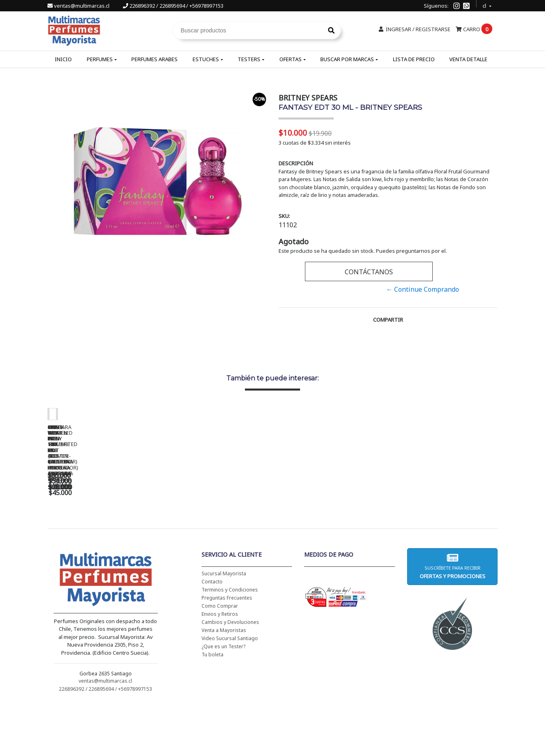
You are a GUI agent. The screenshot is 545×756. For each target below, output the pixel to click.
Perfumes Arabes (154, 59)
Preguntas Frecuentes (227, 650)
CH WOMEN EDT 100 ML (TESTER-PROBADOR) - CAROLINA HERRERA (218, 534)
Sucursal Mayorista (224, 626)
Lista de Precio (414, 59)
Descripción (296, 163)
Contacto (212, 634)
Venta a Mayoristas (224, 682)
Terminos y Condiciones (230, 642)
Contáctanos (369, 272)
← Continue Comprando (423, 289)
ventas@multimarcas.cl (79, 6)
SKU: (284, 216)
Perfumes (100, 59)
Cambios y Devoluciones (230, 674)
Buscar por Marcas (347, 59)
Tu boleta (212, 707)
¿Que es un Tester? (223, 699)
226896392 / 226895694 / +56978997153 (173, 6)
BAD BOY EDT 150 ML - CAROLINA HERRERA (331, 532)
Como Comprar (220, 658)
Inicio (63, 59)
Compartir (388, 320)
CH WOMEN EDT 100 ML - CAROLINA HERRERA (104, 532)
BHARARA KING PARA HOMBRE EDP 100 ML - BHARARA (445, 534)
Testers (249, 59)
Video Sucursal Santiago (230, 691)
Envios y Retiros (220, 666)
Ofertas (291, 59)
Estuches (206, 59)
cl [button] (485, 5)
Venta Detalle (468, 59)
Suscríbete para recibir (452, 618)
